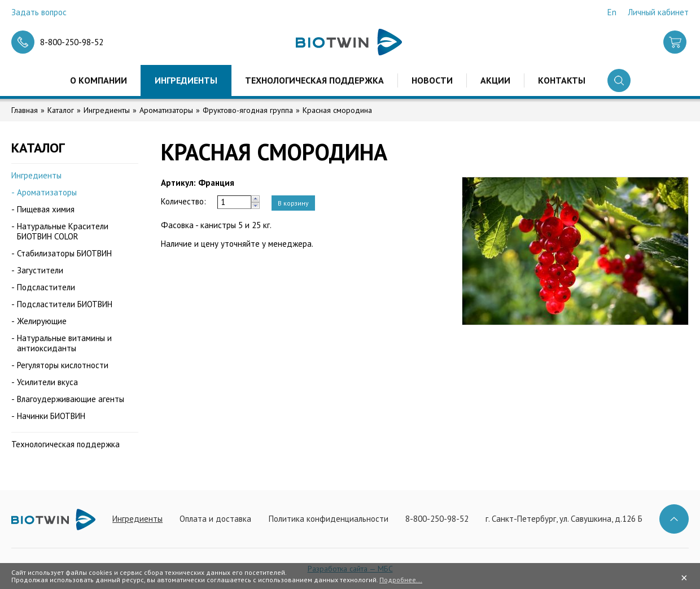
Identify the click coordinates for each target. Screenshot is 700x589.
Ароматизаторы (166, 110)
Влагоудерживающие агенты (71, 399)
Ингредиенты (186, 80)
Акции (495, 80)
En (612, 12)
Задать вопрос (39, 12)
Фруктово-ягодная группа (248, 110)
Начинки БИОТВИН (51, 416)
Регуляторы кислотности (63, 365)
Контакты (562, 80)
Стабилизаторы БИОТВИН (64, 253)
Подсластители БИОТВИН (65, 304)
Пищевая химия (46, 209)
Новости (432, 80)
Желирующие (42, 321)
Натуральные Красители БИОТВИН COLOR (63, 231)
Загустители (40, 270)
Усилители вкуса (47, 382)
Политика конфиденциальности (329, 519)
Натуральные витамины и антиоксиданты (64, 343)
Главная (25, 110)
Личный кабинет (658, 12)
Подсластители (46, 287)
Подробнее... (401, 580)
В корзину (293, 203)
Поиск (619, 80)
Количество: (183, 201)
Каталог (61, 110)
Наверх (674, 519)
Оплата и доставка (215, 519)
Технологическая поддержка (314, 80)
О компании (99, 80)
